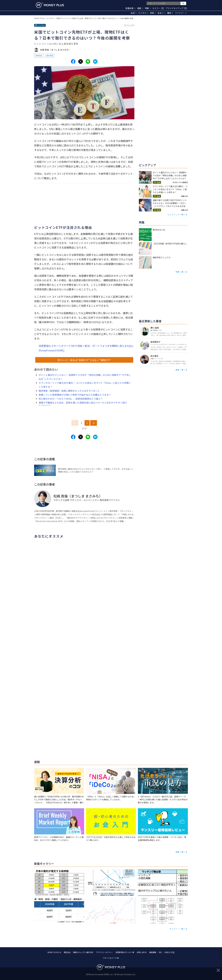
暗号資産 (50, 55)
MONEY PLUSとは (54, 952)
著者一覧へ (181, 370)
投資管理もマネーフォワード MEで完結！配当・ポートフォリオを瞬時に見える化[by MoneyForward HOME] (86, 348)
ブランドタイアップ (176, 8)
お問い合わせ (142, 952)
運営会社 (67, 952)
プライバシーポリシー (104, 952)
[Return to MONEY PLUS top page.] (50, 5)
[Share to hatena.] (95, 61)
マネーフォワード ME (111, 958)
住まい (161, 13)
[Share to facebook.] (73, 61)
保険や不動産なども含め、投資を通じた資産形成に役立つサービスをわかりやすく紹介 (83, 403)
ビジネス (143, 13)
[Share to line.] (88, 61)
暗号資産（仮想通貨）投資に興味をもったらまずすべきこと (69, 391)
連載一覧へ (181, 852)
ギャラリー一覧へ (178, 929)
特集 (148, 8)
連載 (140, 8)
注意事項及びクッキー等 (125, 952)
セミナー (158, 8)
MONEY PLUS (39, 18)
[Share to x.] (81, 61)
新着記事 (130, 8)
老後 (153, 13)
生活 (134, 13)
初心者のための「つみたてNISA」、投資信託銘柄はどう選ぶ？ (71, 399)
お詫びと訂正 (169, 952)
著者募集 (153, 952)
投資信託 (39, 55)
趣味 (170, 13)
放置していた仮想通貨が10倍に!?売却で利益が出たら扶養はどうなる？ (75, 395)
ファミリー (181, 13)
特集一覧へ (181, 272)
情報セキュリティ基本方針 (83, 952)
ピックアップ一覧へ (177, 215)
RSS (160, 952)
